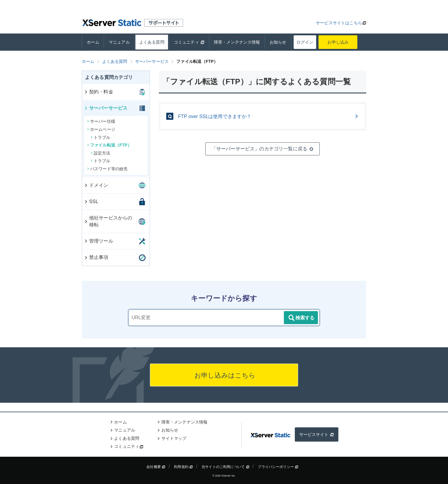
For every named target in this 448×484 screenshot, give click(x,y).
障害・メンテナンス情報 (237, 42)
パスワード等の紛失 (107, 169)
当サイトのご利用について (225, 467)
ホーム (93, 42)
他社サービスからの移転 (108, 221)
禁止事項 (96, 257)
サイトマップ (174, 438)
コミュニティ (189, 42)
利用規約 (183, 467)
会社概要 (156, 467)
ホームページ (101, 129)
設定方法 (101, 153)
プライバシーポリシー (278, 467)
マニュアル (119, 42)
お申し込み (338, 42)
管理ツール (99, 241)
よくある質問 (152, 42)
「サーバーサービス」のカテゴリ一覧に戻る (263, 149)
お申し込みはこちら (224, 375)
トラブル (101, 137)
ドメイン (96, 185)
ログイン (305, 42)
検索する (301, 318)
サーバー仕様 (101, 121)
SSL (91, 202)
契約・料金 (99, 92)
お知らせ (278, 42)
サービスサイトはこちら (339, 23)
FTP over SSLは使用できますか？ (268, 116)
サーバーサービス (106, 108)
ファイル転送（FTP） (109, 145)
